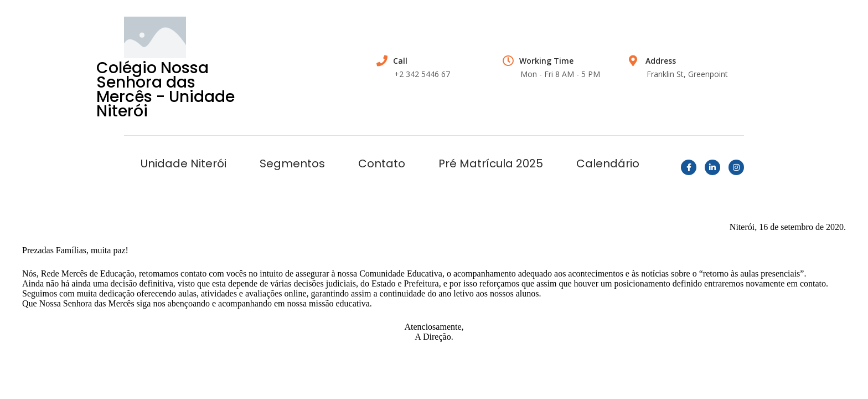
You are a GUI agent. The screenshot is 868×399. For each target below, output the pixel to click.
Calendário (608, 163)
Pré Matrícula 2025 (491, 163)
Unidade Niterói (184, 163)
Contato (382, 163)
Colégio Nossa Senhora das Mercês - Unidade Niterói (166, 89)
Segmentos (292, 163)
